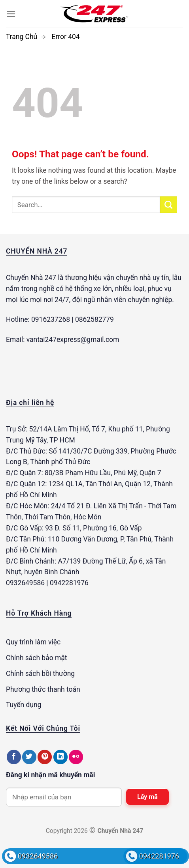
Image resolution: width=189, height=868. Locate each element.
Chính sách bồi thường (40, 674)
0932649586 (38, 856)
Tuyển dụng (24, 705)
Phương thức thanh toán (43, 689)
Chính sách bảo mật (36, 658)
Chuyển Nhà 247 (31, 278)
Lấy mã (147, 797)
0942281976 (159, 856)
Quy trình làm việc (33, 642)
